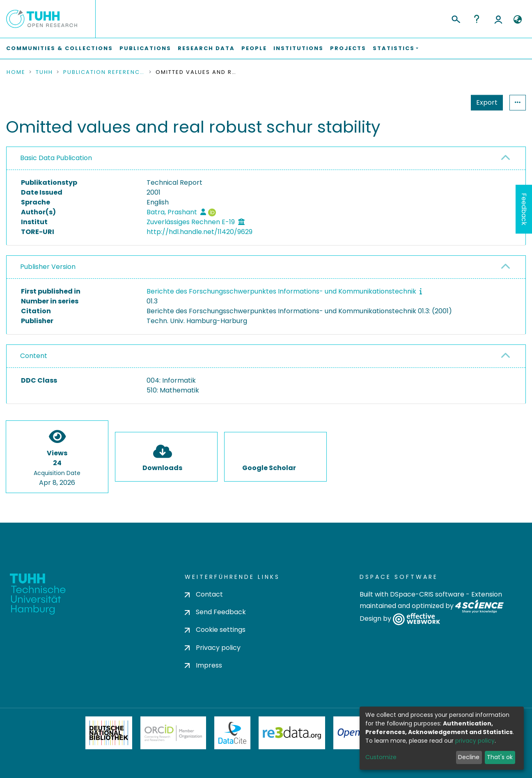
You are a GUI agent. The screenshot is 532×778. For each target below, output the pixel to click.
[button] (517, 20)
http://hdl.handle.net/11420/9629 (199, 232)
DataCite (233, 733)
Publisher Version (48, 267)
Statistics (484, 102)
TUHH (44, 72)
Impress (203, 665)
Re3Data (292, 733)
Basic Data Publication (56, 158)
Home (16, 72)
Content (34, 356)
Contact (204, 594)
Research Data (206, 48)
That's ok (500, 757)
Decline (469, 757)
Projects (348, 48)
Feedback (524, 209)
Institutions (298, 48)
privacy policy (475, 741)
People (254, 48)
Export (447, 102)
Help (477, 19)
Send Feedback (215, 612)
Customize (381, 757)
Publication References (104, 72)
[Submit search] (455, 18)
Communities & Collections (60, 48)
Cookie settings (215, 630)
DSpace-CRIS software (427, 594)
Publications (145, 48)
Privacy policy (213, 648)
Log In (498, 19)
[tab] (266, 158)
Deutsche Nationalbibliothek (109, 733)
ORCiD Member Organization (173, 733)
